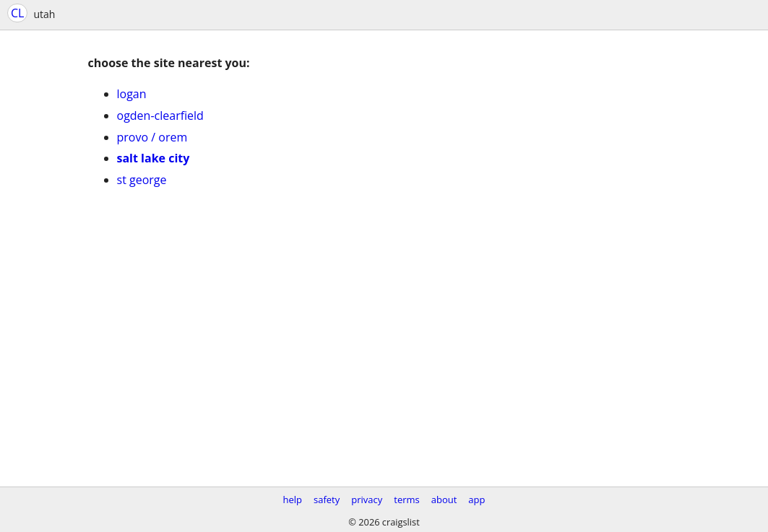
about (444, 500)
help (292, 500)
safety (327, 500)
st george (142, 180)
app (476, 500)
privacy (367, 500)
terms (406, 500)
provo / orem (152, 137)
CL (17, 13)
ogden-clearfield (160, 115)
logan (132, 94)
